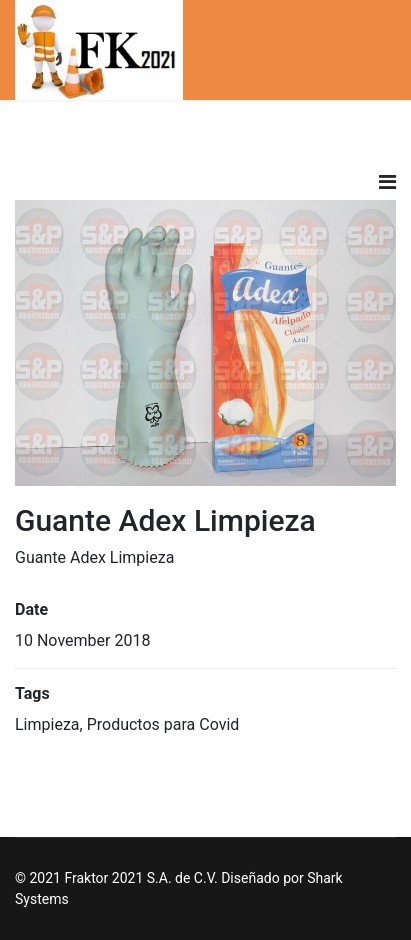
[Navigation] (387, 182)
